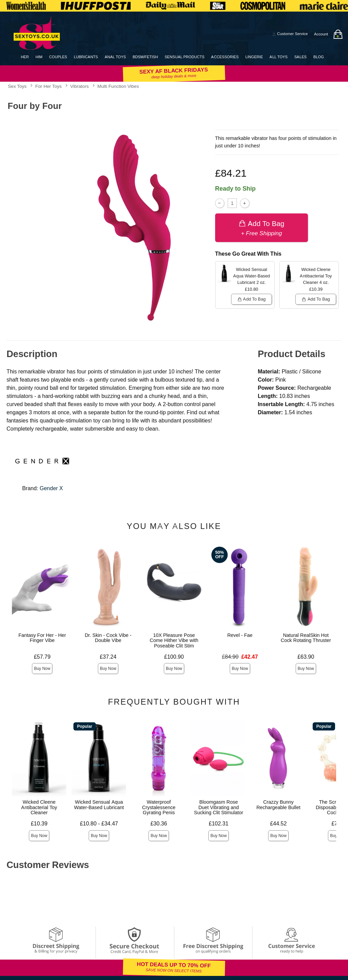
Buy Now (42, 669)
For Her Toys (49, 86)
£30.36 (159, 824)
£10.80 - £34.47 (99, 824)
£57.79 (42, 657)
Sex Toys (17, 86)
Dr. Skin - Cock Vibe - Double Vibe (108, 638)
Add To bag (262, 228)
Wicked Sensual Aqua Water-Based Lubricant (99, 805)
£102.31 (219, 824)
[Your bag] (338, 34)
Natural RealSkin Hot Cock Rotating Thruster (306, 638)
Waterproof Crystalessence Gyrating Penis (159, 807)
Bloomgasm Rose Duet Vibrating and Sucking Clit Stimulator (219, 807)
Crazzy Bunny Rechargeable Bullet (278, 805)
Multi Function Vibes (118, 86)
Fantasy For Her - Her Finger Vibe (42, 638)
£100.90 (174, 657)
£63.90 (306, 657)
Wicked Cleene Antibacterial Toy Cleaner (39, 807)
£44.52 (279, 824)
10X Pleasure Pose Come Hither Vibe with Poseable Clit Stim (174, 641)
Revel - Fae (240, 635)
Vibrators (80, 86)
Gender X (51, 488)
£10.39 (39, 824)
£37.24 (108, 657)
